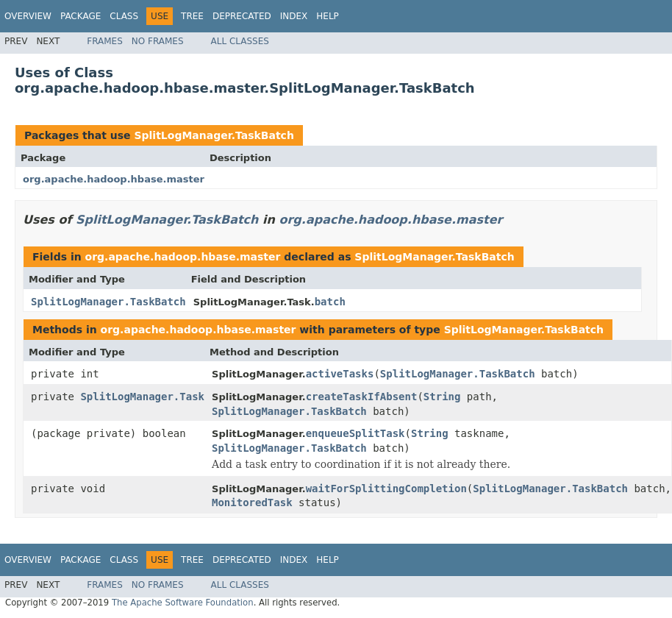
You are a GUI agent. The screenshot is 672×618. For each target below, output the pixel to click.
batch (330, 302)
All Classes (240, 41)
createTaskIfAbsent (362, 397)
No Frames (158, 41)
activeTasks (340, 374)
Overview (28, 16)
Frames (105, 41)
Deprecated (242, 16)
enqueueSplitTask (355, 433)
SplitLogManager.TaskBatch (214, 135)
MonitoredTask (252, 502)
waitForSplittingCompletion (386, 489)
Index (294, 16)
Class (124, 16)
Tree (192, 16)
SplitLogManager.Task (142, 397)
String (442, 397)
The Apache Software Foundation (183, 603)
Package (81, 16)
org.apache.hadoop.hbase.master (114, 179)
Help (328, 16)
